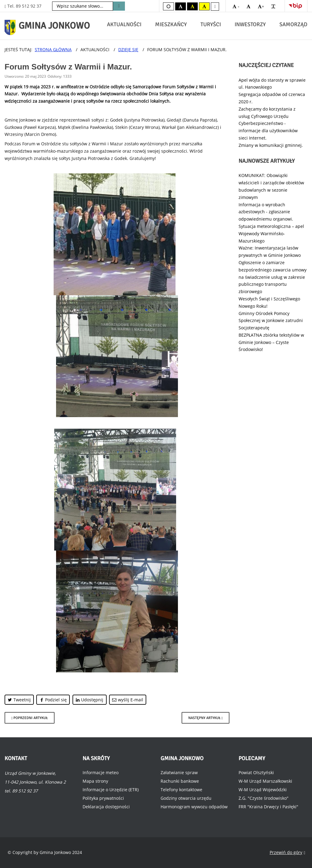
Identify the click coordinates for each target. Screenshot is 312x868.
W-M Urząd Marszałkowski (265, 781)
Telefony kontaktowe (181, 790)
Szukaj (119, 6)
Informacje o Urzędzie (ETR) (111, 790)
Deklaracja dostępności (106, 807)
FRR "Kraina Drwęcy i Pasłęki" (268, 807)
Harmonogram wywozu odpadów (194, 807)
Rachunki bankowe (180, 781)
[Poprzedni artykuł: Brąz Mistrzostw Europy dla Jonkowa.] (30, 718)
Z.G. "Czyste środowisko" (264, 798)
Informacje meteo (101, 772)
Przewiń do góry (287, 853)
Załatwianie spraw (179, 772)
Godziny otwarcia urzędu (186, 798)
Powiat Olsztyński (256, 772)
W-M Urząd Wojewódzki (263, 790)
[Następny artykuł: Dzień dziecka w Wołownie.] (206, 718)
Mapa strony (95, 781)
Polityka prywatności (103, 798)
